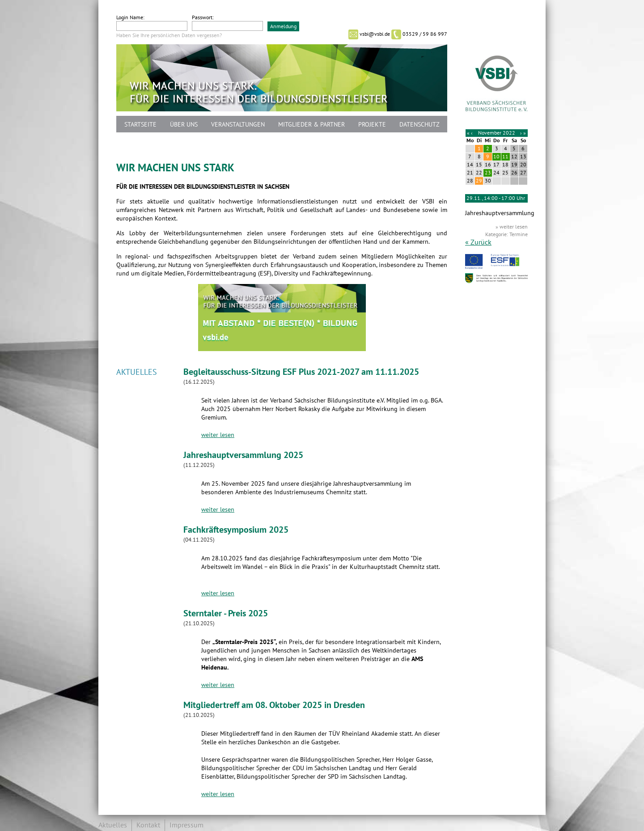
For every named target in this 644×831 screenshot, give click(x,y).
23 (488, 173)
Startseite (140, 125)
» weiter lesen (512, 227)
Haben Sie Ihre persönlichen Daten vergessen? (169, 35)
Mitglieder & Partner (311, 125)
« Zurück (478, 242)
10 (496, 157)
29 (479, 181)
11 (505, 157)
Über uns (184, 125)
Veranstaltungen (238, 125)
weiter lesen (218, 435)
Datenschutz (419, 125)
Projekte (372, 125)
